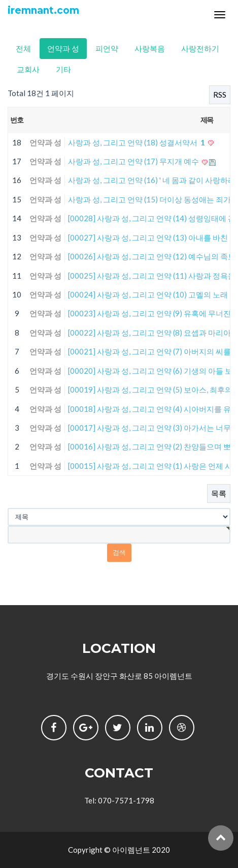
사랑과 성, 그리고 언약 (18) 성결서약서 (137, 142)
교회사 (28, 69)
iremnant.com (43, 10)
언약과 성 (63, 48)
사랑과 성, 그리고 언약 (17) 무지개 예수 (134, 161)
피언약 (107, 48)
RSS (220, 95)
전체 (23, 48)
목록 (219, 493)
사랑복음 (150, 48)
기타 (63, 69)
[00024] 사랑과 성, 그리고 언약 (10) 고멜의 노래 (149, 294)
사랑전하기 (200, 48)
